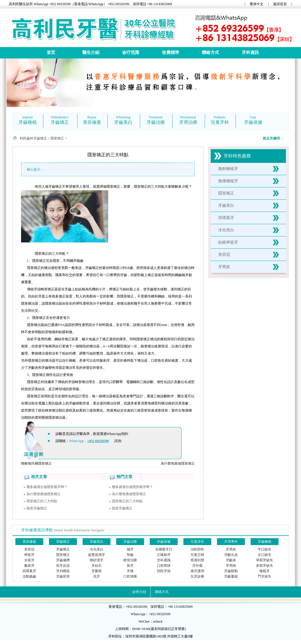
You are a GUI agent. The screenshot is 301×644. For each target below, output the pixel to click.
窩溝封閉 (197, 560)
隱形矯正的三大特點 (42, 501)
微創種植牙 (228, 169)
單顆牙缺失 (265, 560)
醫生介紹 (91, 52)
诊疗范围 (131, 52)
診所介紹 (139, 592)
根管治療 (130, 560)
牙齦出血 (231, 555)
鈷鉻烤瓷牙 (228, 242)
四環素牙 (226, 218)
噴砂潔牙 (97, 560)
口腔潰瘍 (130, 576)
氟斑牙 (29, 566)
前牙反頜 (63, 566)
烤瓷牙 (29, 555)
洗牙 (97, 576)
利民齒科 (26, 138)
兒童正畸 (197, 555)
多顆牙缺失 (265, 566)
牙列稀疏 (63, 571)
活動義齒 (29, 576)
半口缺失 (265, 549)
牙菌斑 (97, 571)
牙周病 (231, 566)
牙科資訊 (250, 52)
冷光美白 (226, 230)
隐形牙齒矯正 (37, 508)
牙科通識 (164, 560)
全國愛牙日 (164, 549)
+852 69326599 (98, 441)
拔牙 (130, 566)
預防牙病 (164, 571)
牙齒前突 (63, 576)
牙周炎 (224, 267)
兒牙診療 (197, 576)
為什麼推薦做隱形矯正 (178, 463)
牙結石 (97, 566)
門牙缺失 (265, 576)
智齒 (130, 555)
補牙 (130, 549)
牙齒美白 (226, 205)
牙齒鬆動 (231, 571)
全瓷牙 (29, 560)
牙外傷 (197, 566)
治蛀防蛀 (197, 549)
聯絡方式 (210, 52)
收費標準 (171, 52)
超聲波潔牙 (97, 555)
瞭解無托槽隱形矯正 (36, 463)
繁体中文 (257, 4)
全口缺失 (265, 555)
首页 (51, 52)
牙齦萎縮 (231, 576)
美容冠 (224, 255)
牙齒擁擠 (63, 560)
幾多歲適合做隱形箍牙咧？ (47, 487)
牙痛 (130, 571)
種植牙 (265, 571)
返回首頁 (280, 4)
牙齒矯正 (40, 138)
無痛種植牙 (228, 181)
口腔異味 (164, 566)
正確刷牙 (164, 555)
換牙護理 (197, 571)
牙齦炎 (231, 560)
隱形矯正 (57, 138)
